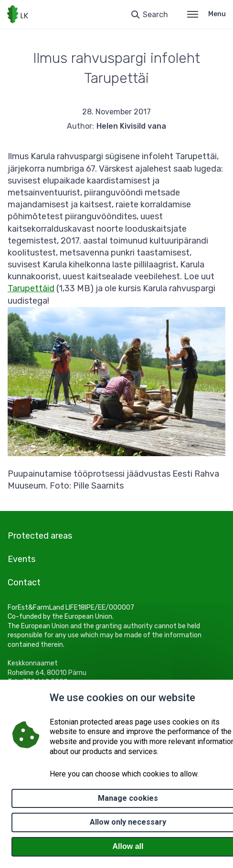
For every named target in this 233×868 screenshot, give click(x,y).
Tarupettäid (31, 288)
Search (155, 15)
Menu (207, 14)
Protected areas (40, 536)
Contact (24, 582)
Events (21, 559)
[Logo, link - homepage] (18, 14)
